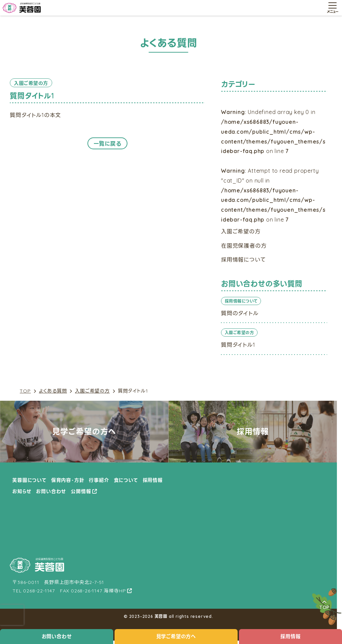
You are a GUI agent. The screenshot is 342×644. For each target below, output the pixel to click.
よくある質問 (53, 391)
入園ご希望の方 (92, 391)
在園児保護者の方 (244, 246)
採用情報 (290, 637)
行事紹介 (99, 480)
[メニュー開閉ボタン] (333, 8)
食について (126, 480)
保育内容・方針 (68, 480)
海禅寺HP (115, 591)
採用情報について (243, 260)
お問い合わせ (57, 637)
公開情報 (81, 491)
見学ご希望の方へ (176, 637)
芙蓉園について (29, 480)
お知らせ (22, 491)
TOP (25, 391)
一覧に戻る (107, 144)
